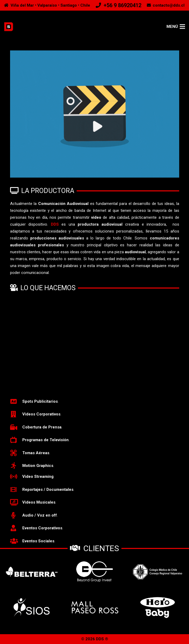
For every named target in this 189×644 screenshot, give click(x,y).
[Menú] (176, 27)
